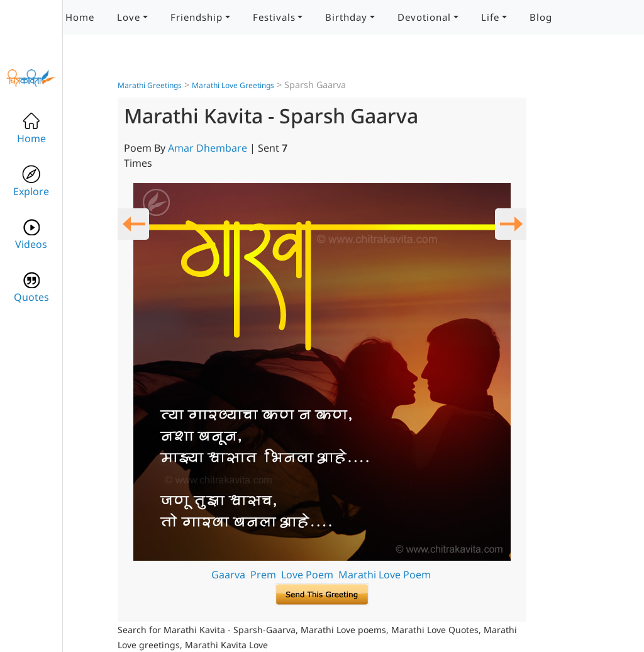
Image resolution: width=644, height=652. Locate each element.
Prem (263, 575)
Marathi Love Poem (385, 575)
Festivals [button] (274, 17)
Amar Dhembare (208, 148)
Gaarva (228, 575)
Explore (31, 182)
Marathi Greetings (150, 85)
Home (80, 17)
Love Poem (307, 575)
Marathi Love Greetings (233, 85)
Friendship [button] (197, 17)
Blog (541, 17)
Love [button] (129, 17)
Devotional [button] (424, 17)
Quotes (31, 287)
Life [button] (490, 17)
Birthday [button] (346, 17)
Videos (31, 234)
